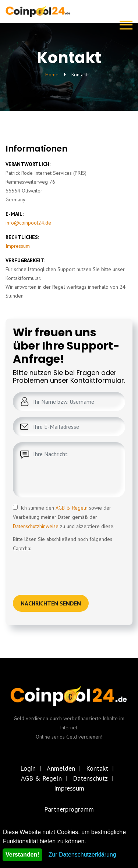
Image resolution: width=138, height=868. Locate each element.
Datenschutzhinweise (36, 526)
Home (52, 74)
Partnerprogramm (69, 809)
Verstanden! (22, 855)
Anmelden (61, 768)
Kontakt (97, 768)
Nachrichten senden (51, 603)
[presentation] (69, 567)
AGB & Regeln (72, 508)
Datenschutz (90, 778)
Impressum (18, 246)
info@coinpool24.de (28, 223)
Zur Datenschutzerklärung (82, 855)
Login (28, 768)
